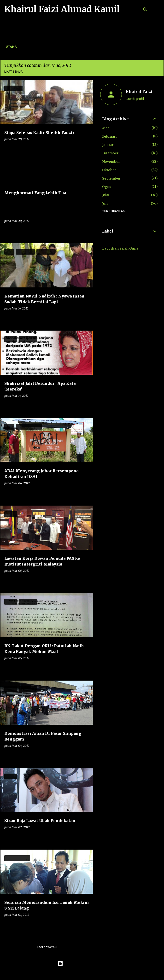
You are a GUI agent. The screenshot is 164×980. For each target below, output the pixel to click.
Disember (110, 153)
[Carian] (145, 10)
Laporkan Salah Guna (120, 248)
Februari (109, 136)
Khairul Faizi (139, 92)
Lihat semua (13, 72)
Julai (106, 195)
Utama (11, 47)
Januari (108, 145)
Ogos (107, 187)
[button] (86, 149)
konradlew (92, 973)
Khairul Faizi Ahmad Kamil (62, 9)
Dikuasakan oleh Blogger (82, 963)
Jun (105, 204)
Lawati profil (135, 99)
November (111, 162)
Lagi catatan (47, 947)
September (111, 178)
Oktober (109, 170)
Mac (106, 128)
